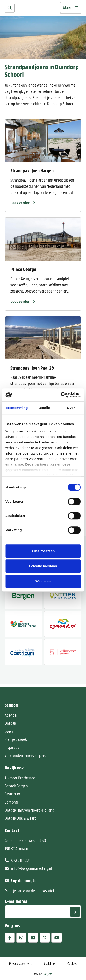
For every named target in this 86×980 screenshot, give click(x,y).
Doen (9, 731)
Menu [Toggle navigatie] (71, 8)
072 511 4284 (18, 860)
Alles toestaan (43, 551)
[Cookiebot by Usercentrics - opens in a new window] (61, 395)
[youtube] (57, 938)
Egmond (11, 802)
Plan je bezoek (16, 739)
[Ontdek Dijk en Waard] (63, 596)
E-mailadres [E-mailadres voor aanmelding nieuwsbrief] (16, 901)
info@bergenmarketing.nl (28, 868)
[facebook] (10, 938)
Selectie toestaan (43, 566)
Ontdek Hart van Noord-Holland (29, 810)
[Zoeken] (10, 8)
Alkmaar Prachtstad (20, 778)
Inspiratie (12, 747)
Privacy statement (20, 964)
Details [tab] (44, 408)
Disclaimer (50, 964)
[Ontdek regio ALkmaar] (23, 624)
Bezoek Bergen (16, 786)
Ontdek (10, 723)
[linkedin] (33, 938)
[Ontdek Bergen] (23, 596)
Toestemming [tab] (17, 408)
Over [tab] (71, 408)
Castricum (12, 794)
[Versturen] (75, 912)
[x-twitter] (45, 938)
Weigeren (43, 581)
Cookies (72, 964)
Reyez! (48, 974)
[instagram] (21, 938)
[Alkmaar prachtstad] (63, 652)
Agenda (11, 715)
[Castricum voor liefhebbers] (23, 652)
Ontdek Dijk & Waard (21, 818)
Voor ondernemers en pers (25, 755)
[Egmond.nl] (63, 624)
